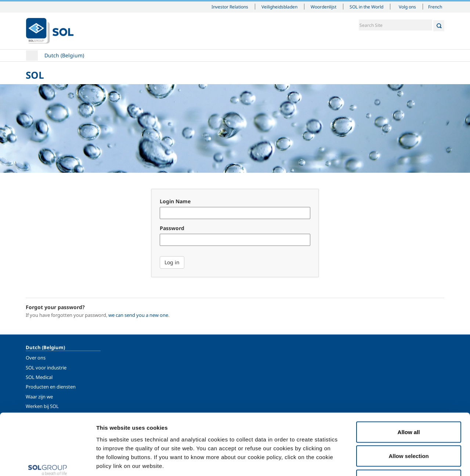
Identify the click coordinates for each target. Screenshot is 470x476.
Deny (409, 428)
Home (32, 56)
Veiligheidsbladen (279, 7)
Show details (382, 461)
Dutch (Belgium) (64, 55)
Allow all (409, 380)
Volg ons (407, 7)
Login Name (175, 201)
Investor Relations (230, 7)
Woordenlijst (323, 7)
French (435, 7)
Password (172, 228)
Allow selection (408, 404)
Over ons (36, 358)
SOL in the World (366, 7)
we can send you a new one (138, 315)
